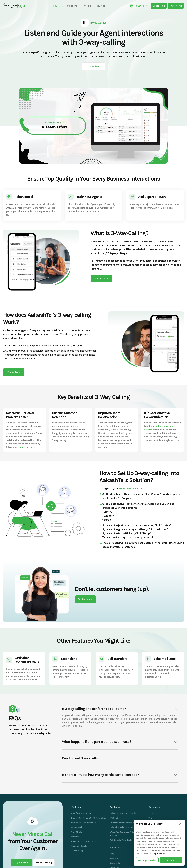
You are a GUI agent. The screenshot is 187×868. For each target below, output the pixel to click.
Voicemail (76, 837)
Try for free (94, 66)
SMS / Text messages (81, 813)
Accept (171, 860)
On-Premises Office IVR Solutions (125, 823)
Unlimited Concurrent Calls (83, 841)
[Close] (180, 824)
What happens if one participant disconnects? (120, 742)
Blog (112, 854)
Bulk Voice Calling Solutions (122, 827)
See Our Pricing (44, 862)
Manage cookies (147, 860)
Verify (151, 818)
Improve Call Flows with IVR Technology (89, 818)
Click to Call (77, 827)
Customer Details (79, 846)
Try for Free (21, 862)
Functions (153, 813)
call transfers (27, 447)
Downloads (115, 863)
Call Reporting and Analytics (122, 840)
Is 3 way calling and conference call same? (120, 709)
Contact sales (101, 279)
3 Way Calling (77, 851)
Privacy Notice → (157, 853)
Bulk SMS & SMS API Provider (123, 813)
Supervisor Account (130, 488)
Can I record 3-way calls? (120, 758)
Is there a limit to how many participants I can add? (120, 775)
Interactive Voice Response (83, 823)
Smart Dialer (77, 832)
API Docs (114, 858)
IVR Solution (115, 818)
